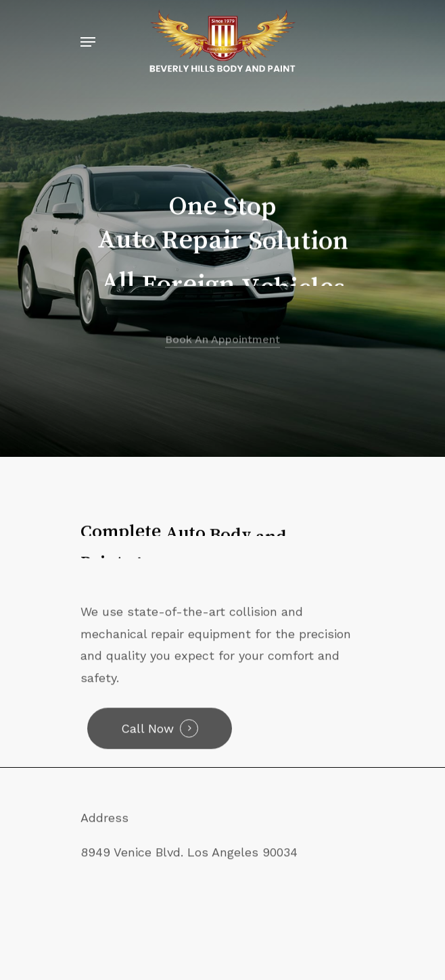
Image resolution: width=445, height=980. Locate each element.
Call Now (147, 736)
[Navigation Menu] (88, 42)
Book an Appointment (222, 353)
